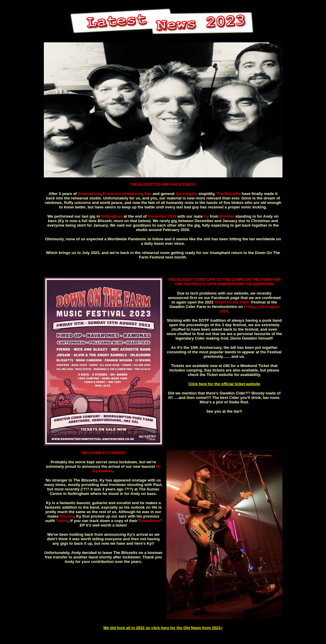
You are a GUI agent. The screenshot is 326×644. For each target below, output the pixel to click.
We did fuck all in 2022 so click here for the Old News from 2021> (163, 628)
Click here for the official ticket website (224, 384)
